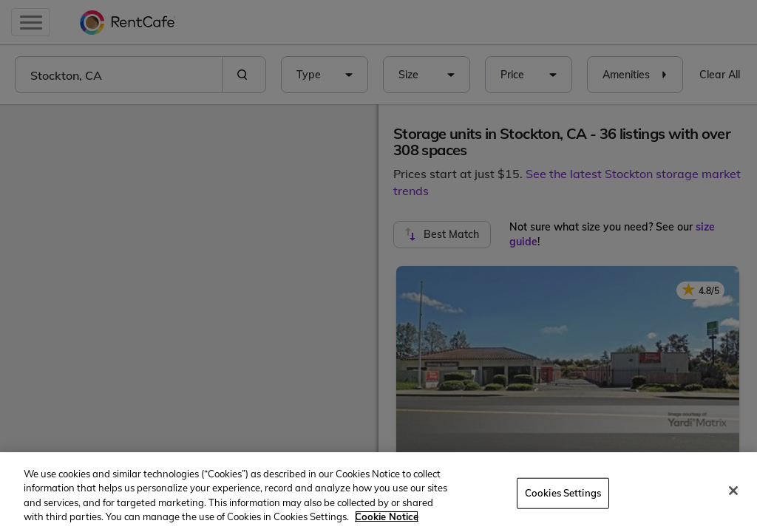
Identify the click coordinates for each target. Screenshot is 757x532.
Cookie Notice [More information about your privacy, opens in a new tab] (387, 516)
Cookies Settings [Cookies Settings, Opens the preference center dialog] (563, 493)
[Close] (733, 491)
